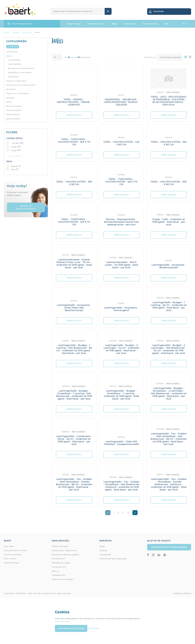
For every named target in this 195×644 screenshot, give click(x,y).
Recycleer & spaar (96, 24)
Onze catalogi (74, 24)
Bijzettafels (14, 77)
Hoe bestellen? (58, 559)
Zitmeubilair (12, 52)
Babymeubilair (13, 114)
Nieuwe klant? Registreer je (64, 550)
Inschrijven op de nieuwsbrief (169, 547)
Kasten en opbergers (16, 81)
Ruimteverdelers (14, 106)
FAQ (167, 24)
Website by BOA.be (182, 593)
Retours (55, 571)
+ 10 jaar (15, 143)
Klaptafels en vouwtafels (20, 72)
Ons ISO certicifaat (13, 555)
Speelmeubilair (13, 119)
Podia (9, 102)
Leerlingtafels (15, 64)
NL (185, 24)
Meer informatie (63, 621)
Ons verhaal (130, 24)
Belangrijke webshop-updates (65, 555)
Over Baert (9, 546)
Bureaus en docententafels (21, 68)
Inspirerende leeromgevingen (113, 559)
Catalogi (103, 550)
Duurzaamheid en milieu (15, 550)
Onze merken (10, 559)
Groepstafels (14, 60)
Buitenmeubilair (14, 110)
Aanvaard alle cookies (71, 628)
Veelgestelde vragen (61, 563)
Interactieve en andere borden (21, 85)
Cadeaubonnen (59, 575)
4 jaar (14, 150)
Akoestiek (11, 89)
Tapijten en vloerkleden (18, 93)
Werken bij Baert (12, 563)
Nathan (15, 166)
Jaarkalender (105, 555)
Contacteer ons (150, 24)
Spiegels (10, 98)
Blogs (114, 24)
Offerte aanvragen (60, 546)
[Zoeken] (78, 11)
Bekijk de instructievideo (26, 207)
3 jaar (14, 147)
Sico (13, 169)
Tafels (9, 56)
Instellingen (94, 628)
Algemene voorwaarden (63, 579)
